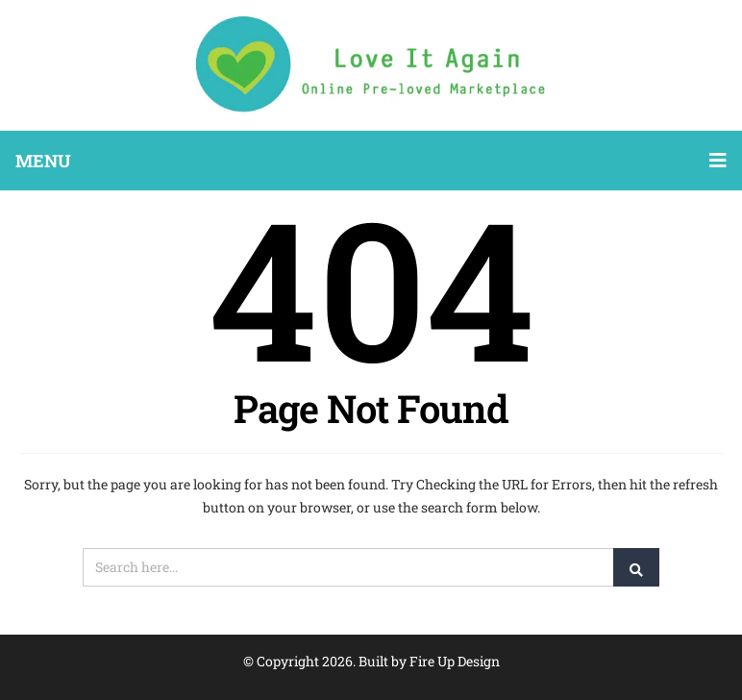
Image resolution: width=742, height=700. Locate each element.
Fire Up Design (455, 661)
